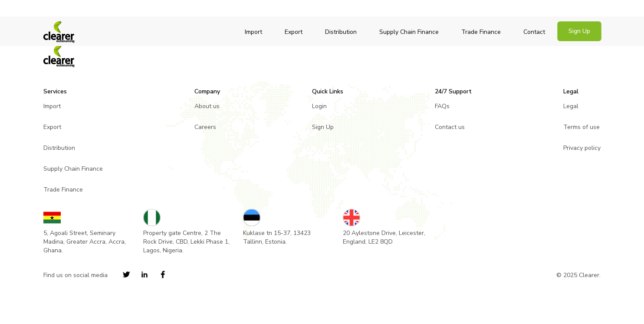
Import (253, 32)
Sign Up (579, 31)
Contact (534, 32)
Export (294, 32)
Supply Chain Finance (409, 32)
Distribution (341, 32)
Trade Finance (481, 32)
